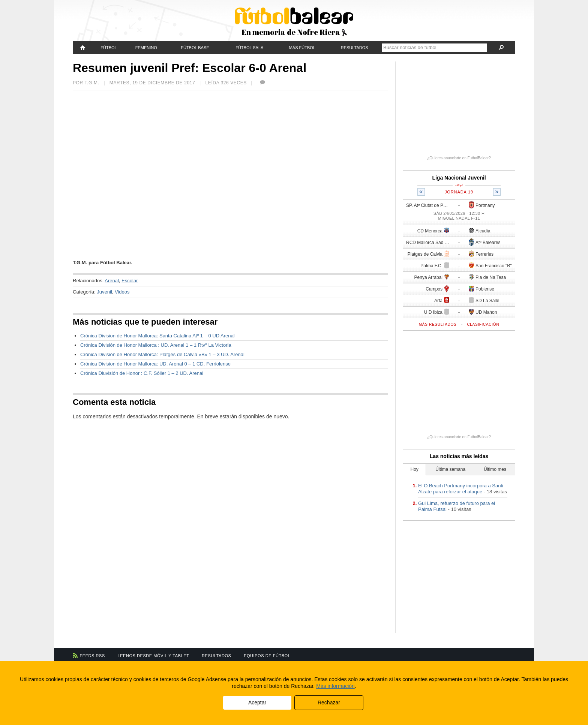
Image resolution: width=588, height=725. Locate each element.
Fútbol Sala (249, 48)
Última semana (450, 469)
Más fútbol (302, 48)
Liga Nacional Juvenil (459, 178)
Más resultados (438, 324)
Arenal (112, 281)
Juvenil (104, 292)
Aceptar (257, 703)
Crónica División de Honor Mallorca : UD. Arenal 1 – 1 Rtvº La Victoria (156, 345)
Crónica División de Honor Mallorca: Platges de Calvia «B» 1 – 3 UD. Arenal (162, 354)
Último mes (495, 469)
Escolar (130, 281)
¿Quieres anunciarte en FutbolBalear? (459, 158)
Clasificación (483, 324)
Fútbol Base (195, 48)
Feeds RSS (92, 656)
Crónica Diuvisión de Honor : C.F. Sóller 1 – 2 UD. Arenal (142, 373)
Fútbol (109, 48)
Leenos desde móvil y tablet (154, 656)
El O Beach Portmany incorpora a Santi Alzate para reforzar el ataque (461, 489)
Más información (335, 686)
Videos (122, 292)
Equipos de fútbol (267, 656)
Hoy (415, 469)
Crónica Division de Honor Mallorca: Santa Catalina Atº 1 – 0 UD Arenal (157, 336)
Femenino (146, 48)
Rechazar (329, 703)
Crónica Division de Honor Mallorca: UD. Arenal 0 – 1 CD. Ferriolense (155, 364)
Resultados (355, 48)
